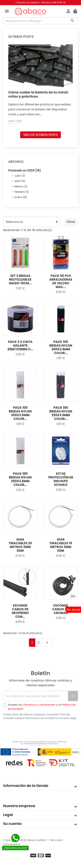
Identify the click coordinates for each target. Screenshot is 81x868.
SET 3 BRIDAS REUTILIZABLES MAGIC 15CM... (20, 279)
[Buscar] (40, 21)
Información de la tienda (26, 786)
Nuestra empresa (19, 806)
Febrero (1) (22, 192)
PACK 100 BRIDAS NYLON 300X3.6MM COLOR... (61, 347)
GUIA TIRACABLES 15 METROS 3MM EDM (61, 545)
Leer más (15, 121)
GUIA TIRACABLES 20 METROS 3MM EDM (20, 545)
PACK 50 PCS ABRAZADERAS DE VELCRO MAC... (61, 281)
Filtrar (71, 222)
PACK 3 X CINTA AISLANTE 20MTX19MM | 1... (20, 345)
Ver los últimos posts (40, 135)
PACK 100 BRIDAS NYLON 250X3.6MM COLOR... (61, 413)
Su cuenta (12, 824)
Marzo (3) (21, 186)
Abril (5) (20, 181)
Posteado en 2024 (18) (25, 170)
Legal (8, 815)
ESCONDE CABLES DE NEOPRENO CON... (20, 611)
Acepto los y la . (42, 707)
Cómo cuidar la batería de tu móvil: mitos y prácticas (38, 94)
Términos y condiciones (39, 705)
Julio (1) (20, 176)
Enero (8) (21, 197)
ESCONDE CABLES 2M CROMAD (61, 609)
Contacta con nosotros (27, 3)
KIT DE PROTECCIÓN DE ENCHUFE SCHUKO (61, 479)
